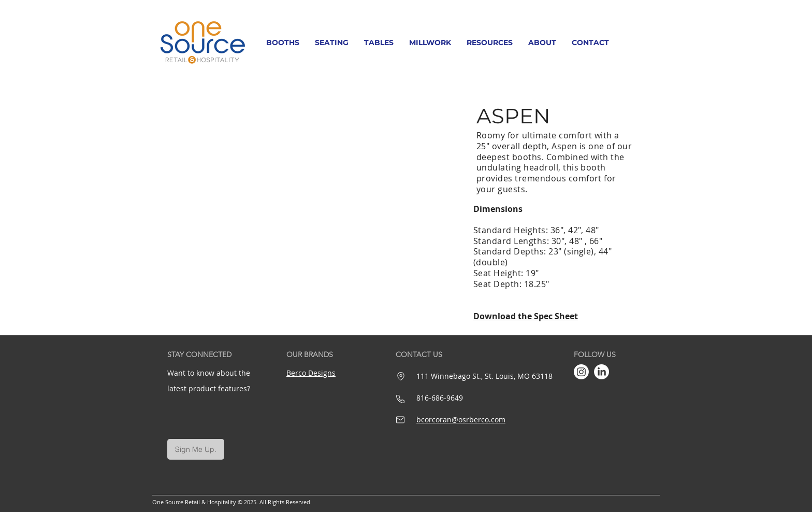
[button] (283, 42)
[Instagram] (581, 372)
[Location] (401, 376)
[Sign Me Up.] (196, 449)
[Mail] (400, 420)
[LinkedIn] (601, 372)
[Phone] (400, 399)
